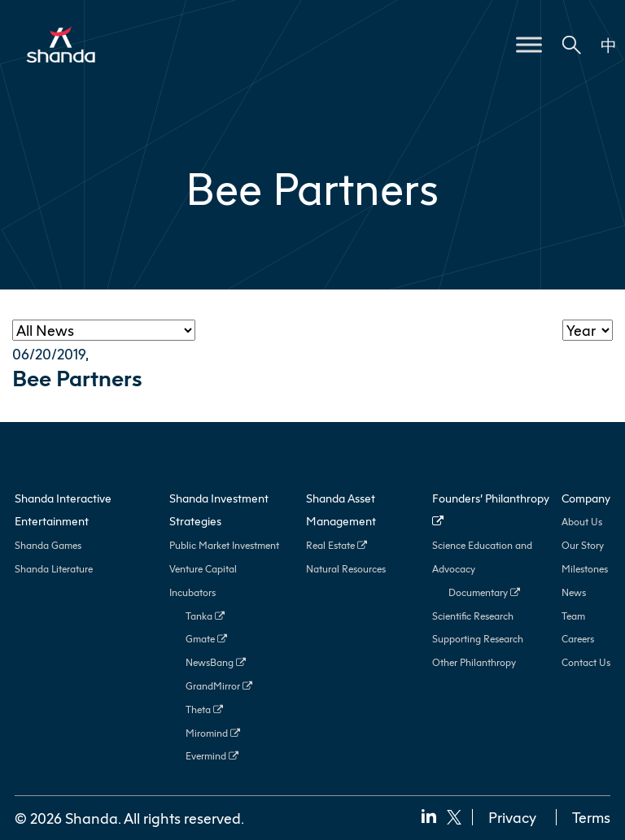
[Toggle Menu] (529, 44)
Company (586, 498)
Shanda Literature (54, 569)
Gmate (206, 639)
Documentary (484, 592)
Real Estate (337, 545)
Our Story (583, 545)
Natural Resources (346, 569)
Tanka (205, 616)
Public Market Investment (224, 545)
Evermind (212, 756)
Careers (578, 639)
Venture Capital (203, 569)
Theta (204, 709)
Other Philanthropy (474, 662)
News (574, 592)
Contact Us (586, 662)
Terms (591, 817)
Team (573, 616)
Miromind (213, 733)
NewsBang (216, 662)
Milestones (585, 569)
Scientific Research (473, 616)
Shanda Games (48, 545)
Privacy (512, 817)
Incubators (192, 592)
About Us (582, 522)
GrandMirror (219, 686)
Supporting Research (478, 639)
